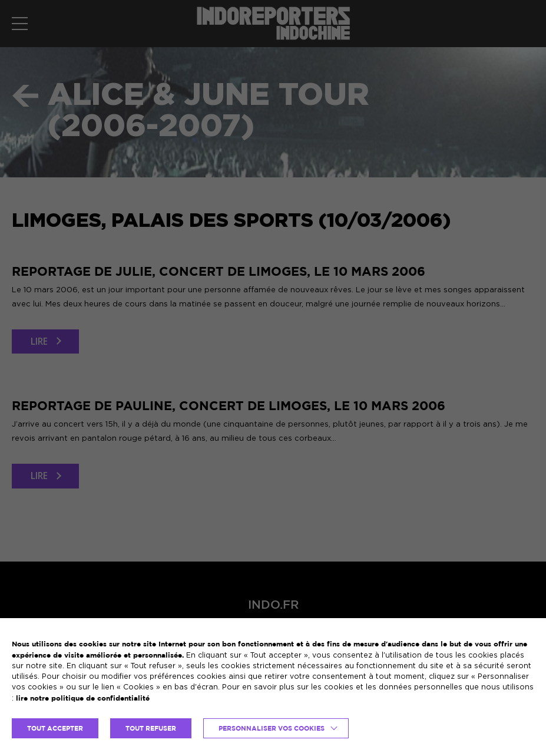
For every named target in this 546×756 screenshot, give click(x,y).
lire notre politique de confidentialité (83, 698)
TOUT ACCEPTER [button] (55, 728)
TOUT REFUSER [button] (151, 728)
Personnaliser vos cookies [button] (272, 728)
